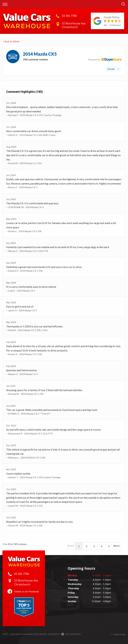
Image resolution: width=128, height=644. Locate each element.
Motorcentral (71, 634)
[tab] (64, 61)
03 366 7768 (69, 16)
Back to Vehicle (11, 41)
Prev (71, 546)
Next (117, 546)
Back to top (118, 634)
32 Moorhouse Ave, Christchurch (74, 25)
